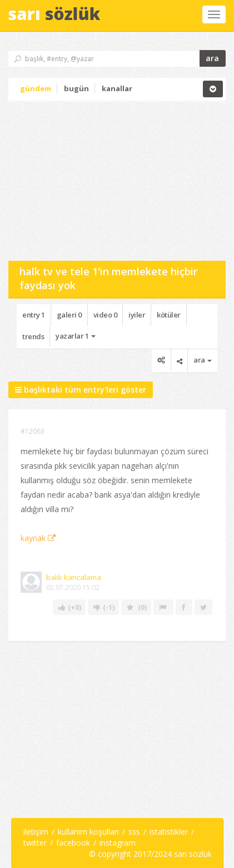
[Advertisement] (92, 180)
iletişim (36, 832)
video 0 (105, 315)
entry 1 (34, 315)
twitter (35, 843)
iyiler (137, 315)
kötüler (169, 315)
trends (33, 336)
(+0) (69, 607)
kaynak (38, 538)
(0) (136, 607)
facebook (73, 843)
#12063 (33, 431)
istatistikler (169, 832)
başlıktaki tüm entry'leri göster (81, 390)
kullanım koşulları (88, 832)
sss (134, 832)
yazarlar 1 (76, 336)
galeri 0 (69, 315)
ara (212, 58)
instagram (118, 843)
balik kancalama (74, 577)
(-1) (103, 607)
